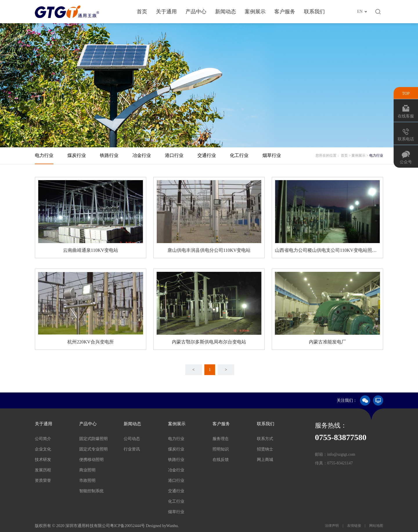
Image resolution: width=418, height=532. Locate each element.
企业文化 (43, 449)
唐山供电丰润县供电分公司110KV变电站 (209, 250)
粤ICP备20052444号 (127, 526)
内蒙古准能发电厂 (327, 342)
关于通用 (166, 12)
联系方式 (265, 439)
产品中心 (196, 12)
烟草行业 (272, 155)
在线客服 (406, 116)
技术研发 (43, 460)
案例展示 (255, 12)
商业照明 (87, 470)
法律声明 (332, 526)
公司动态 (132, 439)
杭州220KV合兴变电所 (90, 342)
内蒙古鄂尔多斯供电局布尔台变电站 (209, 342)
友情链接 (354, 526)
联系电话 (406, 139)
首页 (142, 12)
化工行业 (239, 155)
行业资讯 (132, 449)
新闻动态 (226, 12)
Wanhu (172, 526)
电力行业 (44, 155)
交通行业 (207, 155)
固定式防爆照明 (93, 439)
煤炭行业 (77, 155)
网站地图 (376, 526)
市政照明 (87, 481)
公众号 (406, 162)
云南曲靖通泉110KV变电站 (91, 250)
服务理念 (221, 439)
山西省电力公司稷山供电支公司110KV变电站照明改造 (327, 250)
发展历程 (43, 470)
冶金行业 (142, 155)
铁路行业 (109, 155)
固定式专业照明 (93, 449)
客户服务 (285, 12)
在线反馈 (221, 460)
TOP (406, 94)
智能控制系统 (91, 491)
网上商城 (265, 460)
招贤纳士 (265, 449)
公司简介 (43, 439)
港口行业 (174, 155)
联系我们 (314, 12)
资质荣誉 (43, 481)
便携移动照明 (91, 460)
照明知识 (221, 449)
